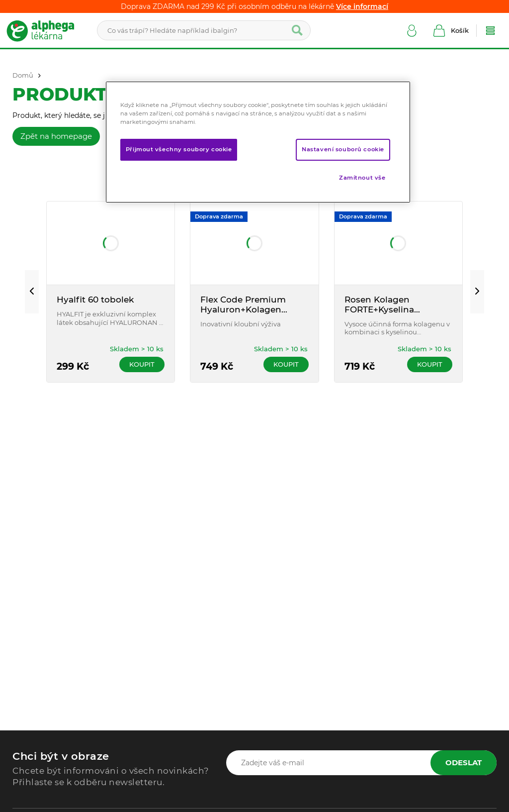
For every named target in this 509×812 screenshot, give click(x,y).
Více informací (362, 6)
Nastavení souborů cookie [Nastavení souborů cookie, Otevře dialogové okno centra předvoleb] (343, 149)
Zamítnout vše (362, 178)
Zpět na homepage (56, 136)
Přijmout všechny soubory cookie (179, 149)
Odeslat (464, 762)
